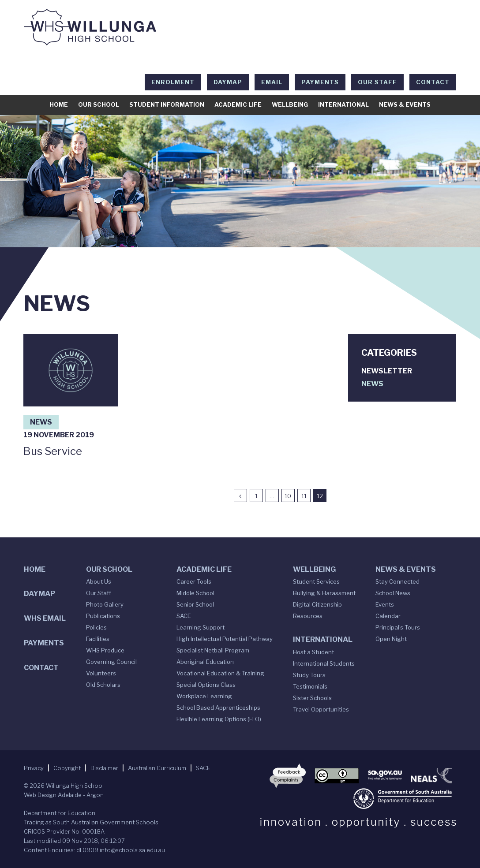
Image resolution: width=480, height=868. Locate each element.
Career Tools (194, 581)
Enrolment (173, 82)
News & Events (405, 104)
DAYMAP (228, 82)
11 (304, 496)
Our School (99, 104)
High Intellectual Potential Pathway (225, 639)
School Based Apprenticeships (218, 708)
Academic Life (238, 104)
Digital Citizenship (317, 604)
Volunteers (101, 673)
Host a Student (313, 652)
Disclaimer (104, 768)
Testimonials (310, 686)
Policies (96, 627)
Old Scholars (103, 685)
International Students (324, 663)
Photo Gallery (105, 604)
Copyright (67, 768)
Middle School (195, 593)
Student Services (316, 581)
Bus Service (53, 451)
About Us (99, 581)
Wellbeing (290, 104)
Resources (308, 616)
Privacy (34, 768)
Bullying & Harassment (324, 593)
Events (385, 604)
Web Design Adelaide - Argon (64, 795)
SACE (184, 616)
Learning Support (201, 627)
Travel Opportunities (321, 709)
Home (59, 104)
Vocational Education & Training (220, 673)
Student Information (167, 104)
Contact (433, 82)
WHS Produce (105, 650)
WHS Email (45, 618)
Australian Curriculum (157, 768)
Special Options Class (206, 685)
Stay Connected (397, 581)
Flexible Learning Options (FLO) (219, 719)
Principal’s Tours (398, 627)
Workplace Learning (204, 696)
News (41, 422)
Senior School (195, 604)
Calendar (388, 616)
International (343, 104)
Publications (103, 616)
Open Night (391, 639)
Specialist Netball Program (213, 650)
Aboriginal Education (205, 662)
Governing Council (111, 662)
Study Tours (309, 675)
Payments (320, 82)
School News (393, 593)
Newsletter (387, 371)
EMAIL (272, 82)
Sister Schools (312, 698)
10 (288, 496)
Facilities (98, 639)
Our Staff (377, 82)
